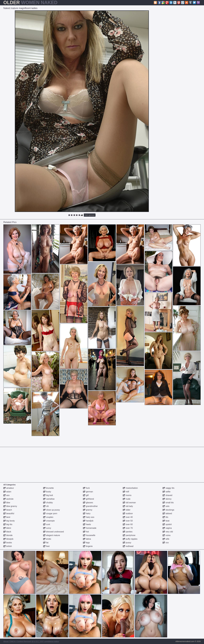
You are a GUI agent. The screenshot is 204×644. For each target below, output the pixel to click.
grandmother (90, 506)
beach (8, 510)
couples (48, 517)
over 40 (128, 517)
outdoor (128, 513)
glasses (88, 503)
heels (87, 524)
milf (126, 492)
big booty (9, 521)
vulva (167, 535)
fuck (86, 488)
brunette (48, 488)
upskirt (167, 524)
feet (46, 546)
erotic (47, 539)
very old (168, 532)
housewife (89, 535)
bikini (7, 528)
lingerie (88, 546)
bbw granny (10, 506)
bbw (7, 503)
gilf (86, 495)
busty (47, 492)
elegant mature (52, 535)
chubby (48, 503)
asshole (8, 499)
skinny (167, 499)
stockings (168, 510)
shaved (167, 495)
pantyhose (129, 535)
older (127, 510)
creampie (49, 521)
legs (86, 543)
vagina (167, 528)
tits (165, 517)
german (88, 492)
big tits (8, 524)
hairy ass (89, 517)
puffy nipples (130, 539)
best (7, 517)
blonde (8, 535)
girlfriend (88, 499)
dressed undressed (54, 532)
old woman (129, 503)
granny (88, 510)
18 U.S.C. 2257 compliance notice (45, 641)
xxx (166, 543)
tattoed (167, 513)
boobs (8, 543)
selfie (167, 492)
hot (86, 532)
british (8, 546)
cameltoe (49, 499)
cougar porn (50, 513)
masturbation (130, 488)
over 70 (128, 528)
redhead (128, 546)
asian (7, 492)
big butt (48, 495)
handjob (88, 521)
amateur (9, 488)
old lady (128, 506)
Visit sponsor (90, 215)
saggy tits (168, 488)
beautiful (9, 513)
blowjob (8, 539)
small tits (168, 503)
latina (87, 539)
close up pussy (52, 510)
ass (6, 495)
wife (166, 539)
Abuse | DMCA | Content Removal (17, 641)
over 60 (128, 524)
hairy (87, 513)
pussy (127, 543)
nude (127, 499)
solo (166, 506)
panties (128, 532)
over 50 (128, 521)
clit (46, 506)
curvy (47, 528)
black (7, 532)
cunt (47, 524)
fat (46, 543)
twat (166, 521)
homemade (90, 528)
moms (127, 495)
